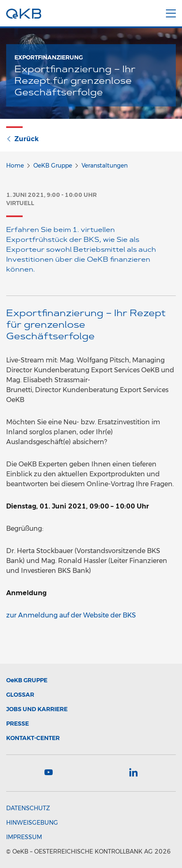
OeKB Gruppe (53, 166)
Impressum (24, 837)
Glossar (20, 695)
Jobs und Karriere (37, 709)
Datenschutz (28, 808)
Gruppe (27, 680)
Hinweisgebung (32, 823)
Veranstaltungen (105, 166)
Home (15, 166)
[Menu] (171, 12)
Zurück (22, 139)
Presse (17, 724)
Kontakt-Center (33, 738)
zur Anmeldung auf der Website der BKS (71, 615)
